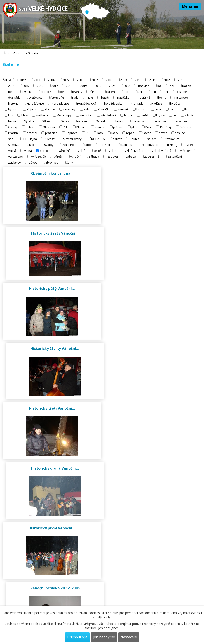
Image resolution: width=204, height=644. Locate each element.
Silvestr (50, 139)
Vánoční (64, 151)
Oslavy (13, 127)
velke (113, 151)
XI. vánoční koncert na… (52, 173)
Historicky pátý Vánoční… (52, 233)
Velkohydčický (161, 151)
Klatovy (50, 109)
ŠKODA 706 (97, 139)
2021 (112, 86)
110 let (21, 80)
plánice (118, 127)
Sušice (32, 145)
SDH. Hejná (29, 139)
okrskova (180, 121)
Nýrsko (29, 121)
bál (160, 86)
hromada (137, 103)
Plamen (82, 127)
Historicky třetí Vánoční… (52, 293)
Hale (90, 98)
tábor (88, 145)
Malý (25, 115)
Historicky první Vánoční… (52, 353)
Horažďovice (35, 103)
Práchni (13, 133)
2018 (69, 86)
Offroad (47, 121)
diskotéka (184, 92)
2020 (98, 86)
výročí (58, 157)
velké (97, 151)
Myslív (161, 115)
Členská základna (102, 492)
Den (126, 92)
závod (33, 162)
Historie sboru (102, 528)
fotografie (57, 98)
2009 (123, 80)
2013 (181, 80)
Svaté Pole (69, 145)
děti (153, 92)
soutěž (117, 139)
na (175, 115)
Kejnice (32, 109)
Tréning (172, 145)
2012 (167, 80)
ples (134, 127)
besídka (27, 92)
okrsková (159, 121)
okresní (82, 121)
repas (130, 133)
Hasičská (123, 98)
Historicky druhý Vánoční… (152, 293)
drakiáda (14, 98)
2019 (84, 86)
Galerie (102, 544)
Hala (75, 98)
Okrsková (138, 121)
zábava (113, 157)
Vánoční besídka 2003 (152, 413)
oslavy (30, 127)
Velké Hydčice (134, 151)
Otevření (49, 127)
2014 (11, 86)
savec (163, 133)
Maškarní (42, 115)
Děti (140, 92)
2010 (138, 80)
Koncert (123, 109)
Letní (158, 109)
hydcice (13, 109)
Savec (147, 133)
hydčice (175, 103)
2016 (40, 86)
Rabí (100, 133)
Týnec (189, 145)
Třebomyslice (149, 145)
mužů (144, 115)
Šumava (14, 145)
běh (11, 92)
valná (28, 151)
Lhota (173, 109)
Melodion (86, 115)
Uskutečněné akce (102, 518)
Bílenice (46, 92)
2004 (51, 80)
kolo (87, 109)
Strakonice (172, 139)
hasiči (105, 98)
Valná (12, 151)
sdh (11, 139)
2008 (109, 80)
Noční (12, 121)
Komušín (104, 109)
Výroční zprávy (102, 510)
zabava (131, 157)
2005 (66, 80)
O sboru (19, 53)
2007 (95, 80)
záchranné (152, 157)
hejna (162, 98)
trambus (126, 145)
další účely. (103, 617)
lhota (189, 109)
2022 (127, 86)
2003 (37, 80)
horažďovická (113, 103)
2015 (26, 86)
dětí (166, 92)
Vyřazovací (187, 151)
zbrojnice (52, 162)
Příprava (72, 133)
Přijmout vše (77, 637)
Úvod (7, 53)
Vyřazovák (39, 157)
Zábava (94, 157)
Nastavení (129, 637)
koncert (142, 109)
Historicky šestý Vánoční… (152, 173)
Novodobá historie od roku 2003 (102, 536)
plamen (100, 127)
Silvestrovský (72, 139)
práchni (32, 133)
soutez (152, 139)
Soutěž (134, 139)
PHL (66, 127)
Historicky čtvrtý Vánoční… (152, 233)
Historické (181, 98)
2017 (55, 86)
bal (172, 86)
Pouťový (166, 127)
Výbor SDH (102, 484)
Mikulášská (108, 115)
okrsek (118, 121)
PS (87, 133)
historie (13, 103)
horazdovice (60, 103)
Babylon (144, 86)
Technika (106, 145)
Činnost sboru (102, 500)
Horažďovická (87, 103)
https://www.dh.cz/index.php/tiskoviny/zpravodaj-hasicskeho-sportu (50, 604)
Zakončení (175, 157)
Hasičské (144, 98)
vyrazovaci (16, 157)
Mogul (128, 115)
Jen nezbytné (104, 637)
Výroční (75, 157)
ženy (70, 162)
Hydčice (157, 103)
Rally (115, 133)
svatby (49, 145)
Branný (77, 92)
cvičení (111, 92)
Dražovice (36, 98)
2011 (152, 80)
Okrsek (101, 121)
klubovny (69, 109)
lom (11, 115)
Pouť (149, 127)
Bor (62, 92)
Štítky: (7, 79)
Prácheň (185, 127)
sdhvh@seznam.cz (16, 590)
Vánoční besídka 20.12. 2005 (152, 353)
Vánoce (45, 151)
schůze (180, 133)
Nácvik (189, 115)
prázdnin (51, 133)
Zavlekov (14, 162)
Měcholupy (64, 115)
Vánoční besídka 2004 (52, 413)
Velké (82, 151)
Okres (65, 121)
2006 (80, 80)
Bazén (187, 86)
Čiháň (94, 92)
